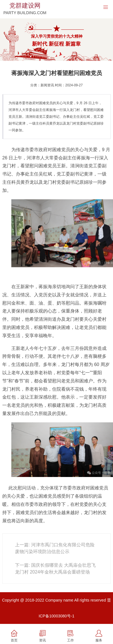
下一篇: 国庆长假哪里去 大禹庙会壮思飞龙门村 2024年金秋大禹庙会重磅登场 (55, 569)
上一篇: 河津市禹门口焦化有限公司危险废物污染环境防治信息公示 (55, 548)
